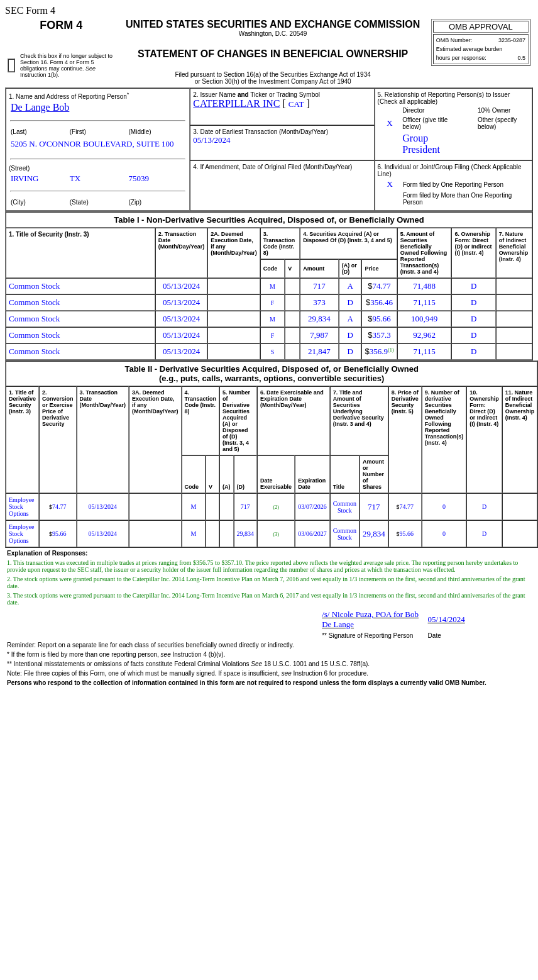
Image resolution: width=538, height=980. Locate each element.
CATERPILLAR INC (236, 103)
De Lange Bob (40, 107)
